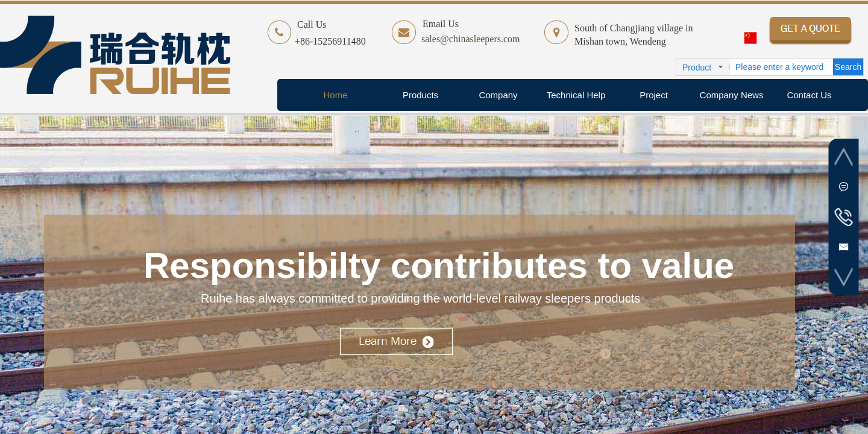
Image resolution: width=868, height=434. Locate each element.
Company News (732, 95)
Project (654, 95)
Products (420, 95)
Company (498, 95)
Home (335, 95)
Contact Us (809, 95)
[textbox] (782, 67)
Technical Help (576, 95)
